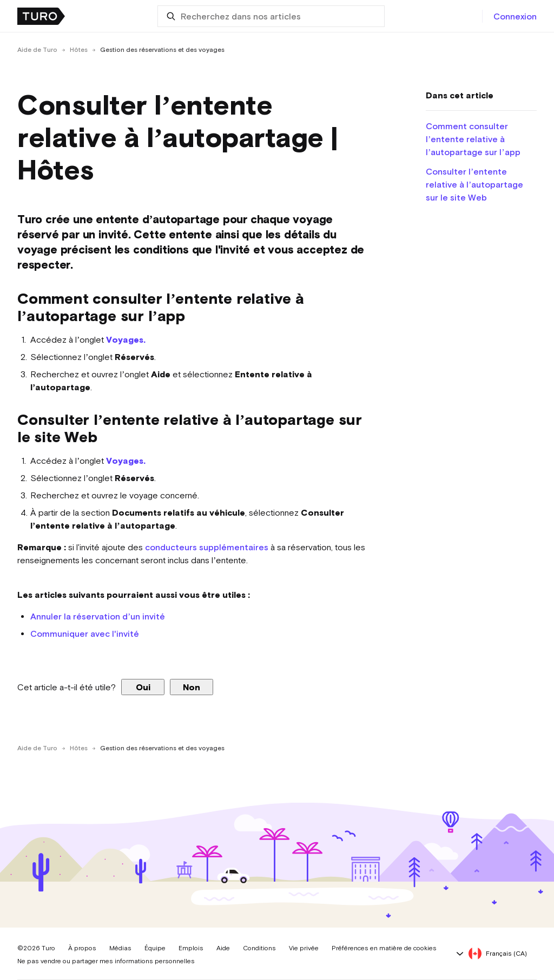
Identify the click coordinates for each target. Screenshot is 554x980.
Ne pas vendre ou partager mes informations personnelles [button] (106, 961)
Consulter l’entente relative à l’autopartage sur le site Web (474, 184)
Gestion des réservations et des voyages (162, 50)
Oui (143, 687)
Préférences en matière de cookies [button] (384, 948)
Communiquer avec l (72, 634)
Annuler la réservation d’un (86, 616)
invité (154, 616)
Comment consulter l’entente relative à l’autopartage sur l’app (473, 139)
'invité (127, 634)
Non (192, 687)
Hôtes (79, 50)
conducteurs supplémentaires (207, 547)
